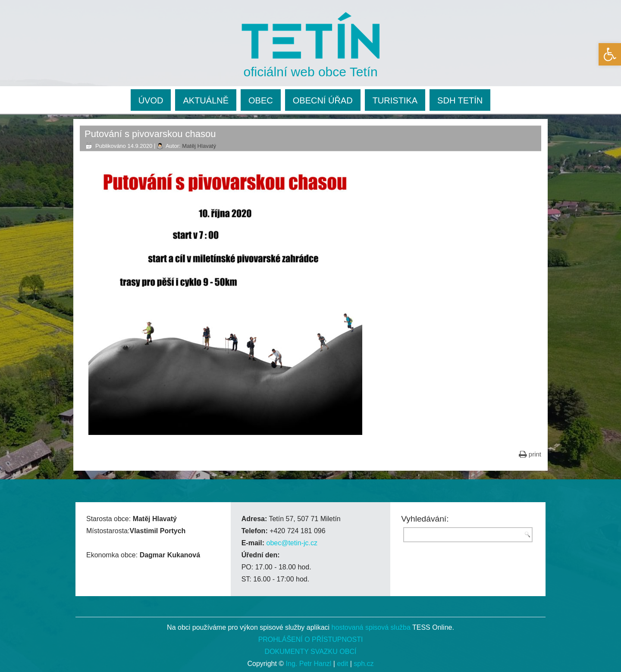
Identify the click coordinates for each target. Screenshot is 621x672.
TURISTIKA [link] (395, 100)
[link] (610, 54)
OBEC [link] (261, 100)
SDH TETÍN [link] (460, 100)
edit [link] (342, 664)
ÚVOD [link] (151, 100)
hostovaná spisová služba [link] (371, 627)
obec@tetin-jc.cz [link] (292, 543)
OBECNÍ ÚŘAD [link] (323, 100)
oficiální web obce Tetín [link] (311, 72)
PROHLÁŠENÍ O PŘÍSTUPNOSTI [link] (311, 639)
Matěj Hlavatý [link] (199, 146)
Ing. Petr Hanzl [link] (309, 664)
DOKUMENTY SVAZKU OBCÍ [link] (311, 652)
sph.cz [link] (364, 664)
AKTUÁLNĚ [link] (206, 100)
